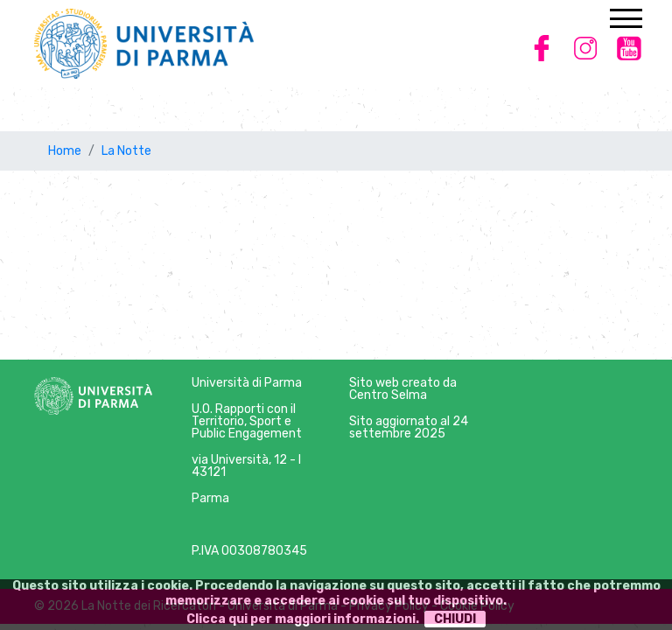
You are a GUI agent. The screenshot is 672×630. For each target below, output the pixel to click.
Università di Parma (247, 383)
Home (65, 151)
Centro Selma (388, 395)
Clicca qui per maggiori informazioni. (303, 619)
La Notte (126, 151)
